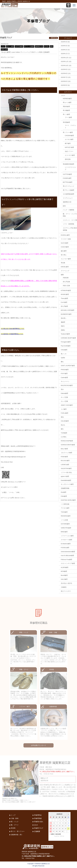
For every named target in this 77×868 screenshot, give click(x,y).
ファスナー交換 (66, 239)
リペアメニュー (68, 198)
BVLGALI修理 (65, 461)
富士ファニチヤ (66, 591)
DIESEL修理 (65, 267)
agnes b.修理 (65, 476)
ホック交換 (64, 397)
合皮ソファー (69, 151)
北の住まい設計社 (66, 583)
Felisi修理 (64, 496)
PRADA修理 (65, 370)
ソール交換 (64, 520)
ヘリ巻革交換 (65, 504)
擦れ (62, 362)
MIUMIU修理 (65, 294)
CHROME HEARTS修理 (68, 338)
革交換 (63, 263)
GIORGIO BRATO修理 (68, 445)
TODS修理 (64, 512)
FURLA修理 (65, 413)
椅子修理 (68, 143)
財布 (64, 206)
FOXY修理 (64, 374)
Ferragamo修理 (66, 342)
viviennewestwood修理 (68, 552)
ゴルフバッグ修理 (66, 453)
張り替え (47, 46)
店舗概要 (37, 831)
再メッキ (64, 354)
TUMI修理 (64, 433)
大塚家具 (64, 587)
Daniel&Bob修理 (66, 480)
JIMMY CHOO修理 (67, 405)
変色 (62, 417)
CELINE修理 (65, 421)
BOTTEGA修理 (68, 182)
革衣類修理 (66, 122)
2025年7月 (64, 77)
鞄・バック (15, 822)
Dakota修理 (64, 393)
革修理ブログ (39, 828)
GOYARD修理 (65, 524)
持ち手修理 (64, 306)
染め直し (64, 318)
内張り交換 (4, 49)
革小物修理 (66, 110)
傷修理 (63, 322)
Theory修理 (64, 298)
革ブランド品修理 (29, 46)
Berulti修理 (64, 575)
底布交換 (68, 159)
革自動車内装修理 (68, 164)
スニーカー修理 (66, 259)
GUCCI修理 (65, 243)
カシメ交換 (64, 401)
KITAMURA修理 (66, 290)
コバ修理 (64, 409)
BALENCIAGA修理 (67, 385)
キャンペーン (65, 381)
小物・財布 (15, 818)
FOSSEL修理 (65, 548)
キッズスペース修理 (67, 484)
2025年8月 (64, 73)
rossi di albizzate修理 (67, 555)
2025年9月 (64, 69)
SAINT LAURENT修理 (68, 366)
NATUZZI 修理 (69, 147)
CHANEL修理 (67, 178)
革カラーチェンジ (68, 186)
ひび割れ (64, 437)
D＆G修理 (64, 302)
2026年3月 (64, 46)
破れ (62, 429)
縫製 (52, 46)
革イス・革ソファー (18, 831)
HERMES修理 (67, 99)
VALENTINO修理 (66, 468)
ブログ (3, 46)
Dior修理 (64, 492)
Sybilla (63, 358)
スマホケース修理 (66, 540)
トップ (13, 815)
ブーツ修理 (68, 117)
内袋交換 (66, 278)
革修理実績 (38, 818)
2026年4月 (64, 42)
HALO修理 (64, 579)
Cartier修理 (64, 378)
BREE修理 (64, 532)
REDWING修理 (66, 516)
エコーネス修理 (70, 155)
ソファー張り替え (66, 472)
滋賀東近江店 (39, 46)
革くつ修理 (66, 114)
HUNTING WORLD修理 (68, 500)
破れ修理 (64, 251)
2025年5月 (64, 85)
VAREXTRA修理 (66, 528)
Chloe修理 (64, 350)
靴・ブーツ (15, 825)
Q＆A (36, 825)
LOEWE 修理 (65, 465)
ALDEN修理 (65, 567)
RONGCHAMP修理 (67, 441)
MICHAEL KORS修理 (68, 310)
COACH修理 (65, 247)
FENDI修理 (64, 457)
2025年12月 (65, 58)
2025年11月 (65, 61)
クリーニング (65, 271)
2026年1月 (64, 54)
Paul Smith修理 (66, 346)
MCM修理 (64, 571)
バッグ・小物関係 (68, 210)
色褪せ (63, 330)
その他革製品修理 (68, 194)
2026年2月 (64, 50)
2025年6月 (64, 81)
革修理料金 (38, 815)
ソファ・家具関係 (68, 224)
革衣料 (13, 828)
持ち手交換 (66, 282)
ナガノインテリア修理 (68, 563)
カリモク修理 (69, 139)
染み (62, 389)
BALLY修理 (64, 449)
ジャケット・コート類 (70, 220)
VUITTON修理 (19, 46)
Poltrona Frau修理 (67, 560)
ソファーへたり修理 (67, 536)
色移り (63, 326)
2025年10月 (65, 66)
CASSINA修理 (69, 136)
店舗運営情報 (65, 488)
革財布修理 (66, 106)
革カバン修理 (10, 46)
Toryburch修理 (65, 334)
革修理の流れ (39, 822)
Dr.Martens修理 (66, 544)
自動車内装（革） (17, 835)
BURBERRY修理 (66, 314)
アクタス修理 (65, 508)
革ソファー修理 (68, 132)
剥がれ (63, 425)
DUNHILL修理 (65, 235)
